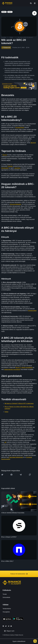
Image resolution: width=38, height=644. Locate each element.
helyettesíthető (20, 128)
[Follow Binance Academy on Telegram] (9, 626)
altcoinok (33, 143)
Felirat (6, 412)
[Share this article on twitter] (2, 475)
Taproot (5, 155)
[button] (35, 3)
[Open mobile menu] (35, 3)
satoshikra (17, 168)
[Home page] (7, 3)
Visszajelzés (6, 612)
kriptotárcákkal (32, 311)
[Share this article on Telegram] (21, 475)
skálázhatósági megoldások (12, 369)
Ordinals (10, 166)
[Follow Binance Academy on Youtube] (11, 626)
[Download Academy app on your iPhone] (7, 619)
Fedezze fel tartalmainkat (19, 574)
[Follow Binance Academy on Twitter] (6, 626)
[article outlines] (34, 13)
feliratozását (5, 168)
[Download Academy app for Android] (18, 619)
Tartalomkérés (7, 609)
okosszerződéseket (15, 204)
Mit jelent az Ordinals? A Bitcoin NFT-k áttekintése (19, 403)
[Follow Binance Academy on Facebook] (3, 626)
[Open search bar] (30, 3)
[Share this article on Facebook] (11, 475)
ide (5, 442)
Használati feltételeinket (16, 457)
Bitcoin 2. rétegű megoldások (24, 368)
